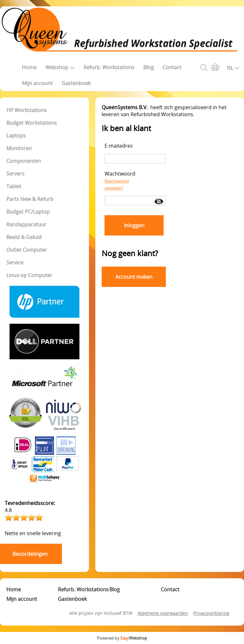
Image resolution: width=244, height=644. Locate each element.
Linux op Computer (29, 275)
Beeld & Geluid (24, 237)
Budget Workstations (32, 123)
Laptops (16, 136)
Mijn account (37, 83)
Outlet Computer (27, 250)
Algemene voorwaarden (163, 613)
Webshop (60, 67)
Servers (15, 174)
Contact (172, 67)
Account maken (134, 277)
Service (15, 262)
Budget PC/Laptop (28, 212)
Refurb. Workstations (109, 67)
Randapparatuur (26, 224)
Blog (149, 67)
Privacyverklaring (211, 613)
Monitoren (19, 148)
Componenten (24, 161)
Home (29, 67)
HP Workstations (27, 110)
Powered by (122, 638)
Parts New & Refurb (30, 199)
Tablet (14, 186)
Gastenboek (76, 83)
